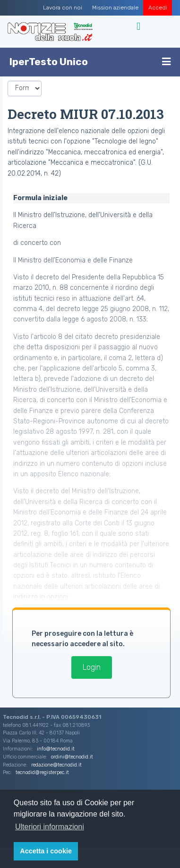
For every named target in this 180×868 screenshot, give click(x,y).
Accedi (158, 8)
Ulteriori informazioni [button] (50, 827)
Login (92, 667)
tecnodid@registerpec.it (42, 772)
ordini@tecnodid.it (72, 757)
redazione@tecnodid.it (56, 765)
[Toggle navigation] (140, 26)
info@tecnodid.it (56, 749)
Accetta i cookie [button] (46, 851)
